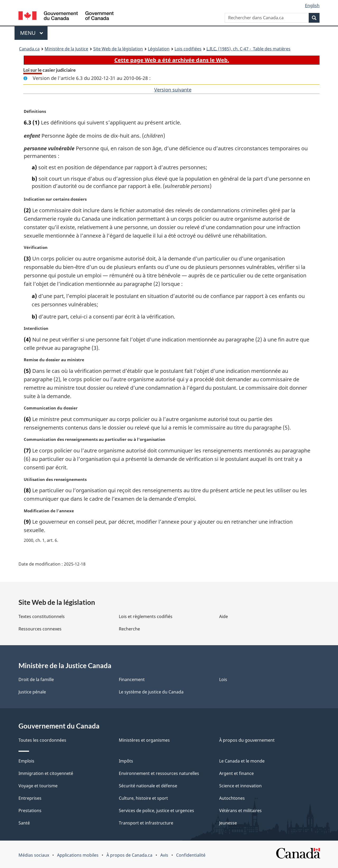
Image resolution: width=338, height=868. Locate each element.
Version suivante (173, 90)
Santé (24, 823)
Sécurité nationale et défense (148, 786)
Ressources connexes (40, 629)
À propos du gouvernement (247, 740)
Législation (159, 49)
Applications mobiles (78, 855)
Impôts (126, 761)
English (312, 6)
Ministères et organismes (144, 740)
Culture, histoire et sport (143, 798)
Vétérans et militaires (240, 811)
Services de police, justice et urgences (156, 811)
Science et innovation (240, 786)
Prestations (30, 811)
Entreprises (30, 798)
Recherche (129, 629)
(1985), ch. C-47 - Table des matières (248, 49)
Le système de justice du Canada (151, 692)
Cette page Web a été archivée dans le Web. (172, 60)
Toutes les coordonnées (42, 740)
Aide (224, 616)
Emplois (26, 761)
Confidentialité (191, 855)
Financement (132, 679)
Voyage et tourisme (38, 786)
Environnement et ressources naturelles (159, 773)
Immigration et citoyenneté (46, 773)
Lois (223, 679)
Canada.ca (29, 49)
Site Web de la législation (118, 49)
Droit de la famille (36, 679)
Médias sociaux (34, 855)
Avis (164, 855)
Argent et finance (236, 773)
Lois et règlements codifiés (146, 616)
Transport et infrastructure (146, 823)
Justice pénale (32, 692)
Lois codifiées (188, 49)
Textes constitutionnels (42, 616)
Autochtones (232, 798)
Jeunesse (228, 823)
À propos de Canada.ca (129, 855)
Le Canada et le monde (242, 761)
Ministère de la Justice (66, 49)
